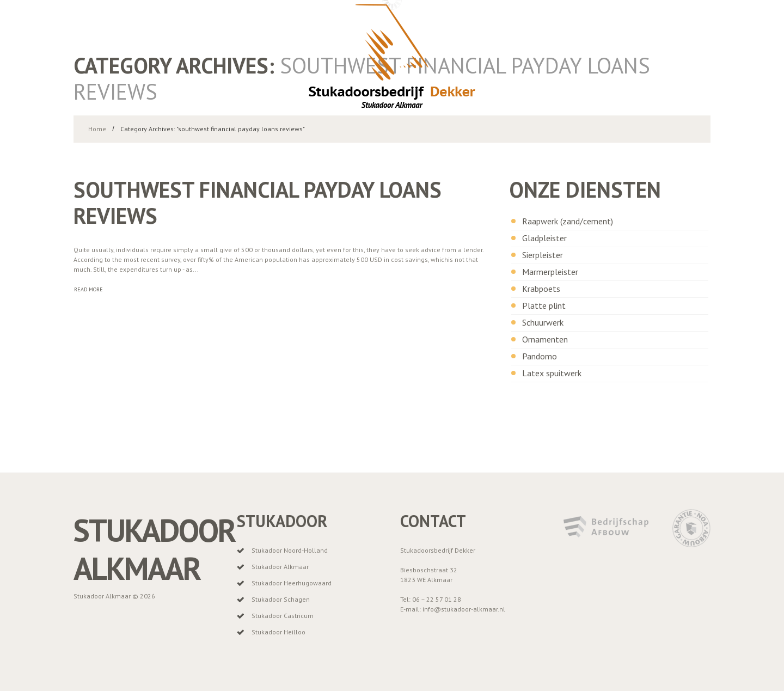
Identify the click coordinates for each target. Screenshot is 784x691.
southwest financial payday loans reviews (258, 203)
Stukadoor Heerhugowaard (292, 583)
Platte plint (544, 305)
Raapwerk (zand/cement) (568, 221)
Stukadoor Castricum (283, 616)
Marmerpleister (550, 272)
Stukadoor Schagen (281, 599)
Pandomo (540, 356)
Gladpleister (544, 238)
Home (97, 129)
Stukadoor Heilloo (278, 632)
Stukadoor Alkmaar (154, 549)
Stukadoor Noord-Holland (290, 550)
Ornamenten (545, 339)
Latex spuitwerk (552, 373)
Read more (88, 289)
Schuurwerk (543, 322)
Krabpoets (541, 289)
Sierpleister (543, 255)
